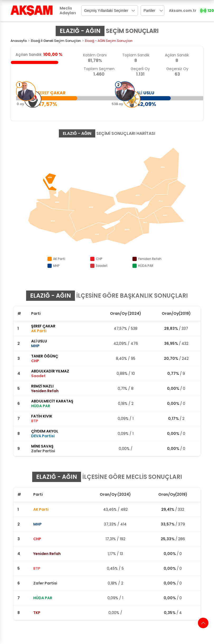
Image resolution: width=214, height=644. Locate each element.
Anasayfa (19, 41)
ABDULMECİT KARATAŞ (52, 401)
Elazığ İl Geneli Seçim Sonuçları (56, 41)
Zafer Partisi (45, 583)
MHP (37, 524)
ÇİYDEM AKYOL (45, 431)
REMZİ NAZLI (42, 386)
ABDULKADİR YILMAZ (50, 371)
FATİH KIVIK (42, 416)
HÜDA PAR (43, 598)
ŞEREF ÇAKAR (43, 326)
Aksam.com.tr (183, 11)
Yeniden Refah (47, 554)
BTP (37, 568)
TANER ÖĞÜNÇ (45, 356)
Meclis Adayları (68, 11)
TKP (37, 613)
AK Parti (41, 509)
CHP (37, 539)
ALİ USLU (39, 341)
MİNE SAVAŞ (42, 446)
